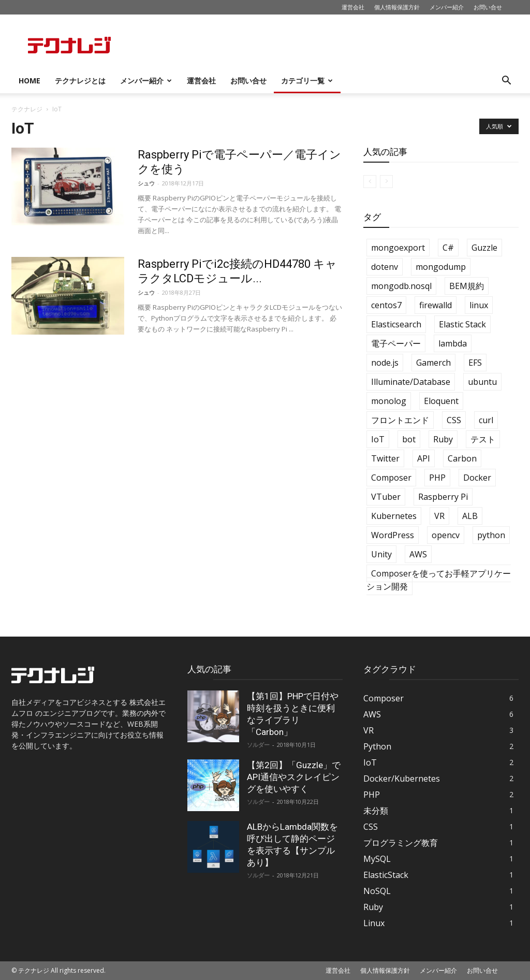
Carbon (462, 458)
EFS (475, 363)
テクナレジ (27, 109)
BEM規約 (467, 286)
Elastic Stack (462, 324)
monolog (389, 401)
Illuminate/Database (411, 382)
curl (486, 420)
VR (439, 516)
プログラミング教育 (401, 843)
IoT (378, 439)
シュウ (146, 183)
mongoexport (398, 248)
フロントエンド (400, 420)
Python (377, 746)
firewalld (436, 305)
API (424, 458)
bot (409, 439)
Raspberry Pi (443, 497)
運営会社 (353, 7)
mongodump (441, 267)
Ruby (443, 439)
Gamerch (433, 363)
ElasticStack (386, 875)
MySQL (377, 859)
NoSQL (377, 891)
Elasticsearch (396, 324)
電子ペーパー (396, 343)
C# (448, 248)
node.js (385, 363)
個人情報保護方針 (397, 7)
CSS (454, 420)
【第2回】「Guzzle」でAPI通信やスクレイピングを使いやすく (294, 777)
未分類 (376, 811)
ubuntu (482, 382)
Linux (374, 923)
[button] (506, 82)
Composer (391, 478)
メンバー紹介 (447, 7)
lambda (453, 343)
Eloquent (441, 401)
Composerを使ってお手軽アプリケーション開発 (439, 580)
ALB (470, 516)
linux (479, 305)
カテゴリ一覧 (307, 81)
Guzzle (484, 248)
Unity (381, 554)
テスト (483, 439)
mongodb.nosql (401, 286)
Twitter (385, 458)
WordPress (393, 535)
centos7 (386, 305)
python (491, 535)
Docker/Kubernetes (402, 779)
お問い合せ (488, 7)
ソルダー (258, 745)
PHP (437, 478)
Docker (477, 478)
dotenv (385, 267)
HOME (30, 81)
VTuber (386, 497)
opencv (446, 535)
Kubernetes (394, 516)
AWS (418, 554)
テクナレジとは (80, 81)
